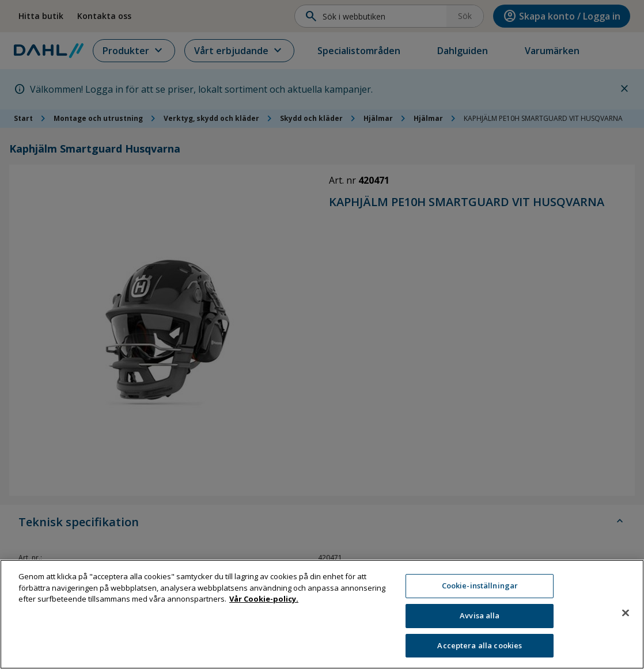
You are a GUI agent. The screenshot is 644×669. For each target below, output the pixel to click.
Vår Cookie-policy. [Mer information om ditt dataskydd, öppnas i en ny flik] (264, 603)
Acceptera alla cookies (480, 650)
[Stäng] (626, 618)
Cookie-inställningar (480, 590)
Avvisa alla (480, 620)
